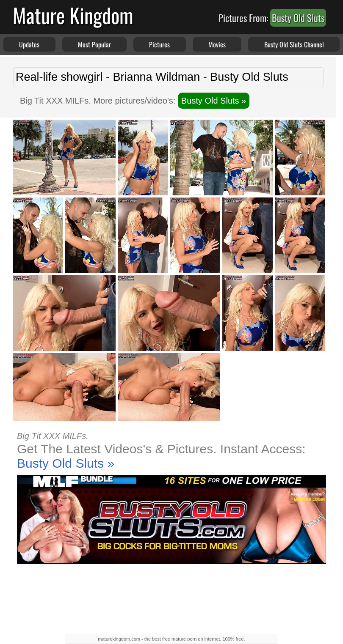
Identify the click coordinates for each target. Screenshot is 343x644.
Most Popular (94, 44)
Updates (29, 44)
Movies (217, 44)
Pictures (159, 44)
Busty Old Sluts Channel (294, 44)
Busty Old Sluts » (214, 101)
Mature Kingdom (73, 15)
